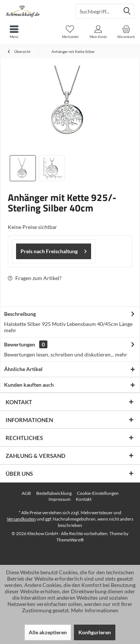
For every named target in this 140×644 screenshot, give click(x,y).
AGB (26, 493)
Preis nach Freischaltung (54, 250)
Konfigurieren (95, 632)
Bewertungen (20, 344)
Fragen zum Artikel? (35, 278)
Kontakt (84, 499)
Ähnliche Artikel (23, 369)
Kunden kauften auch (29, 385)
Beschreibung (20, 314)
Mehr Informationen (95, 610)
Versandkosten (21, 519)
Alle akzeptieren (48, 632)
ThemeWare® (70, 540)
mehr (10, 330)
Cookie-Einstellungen (98, 493)
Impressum (60, 499)
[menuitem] (126, 32)
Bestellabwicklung (54, 493)
